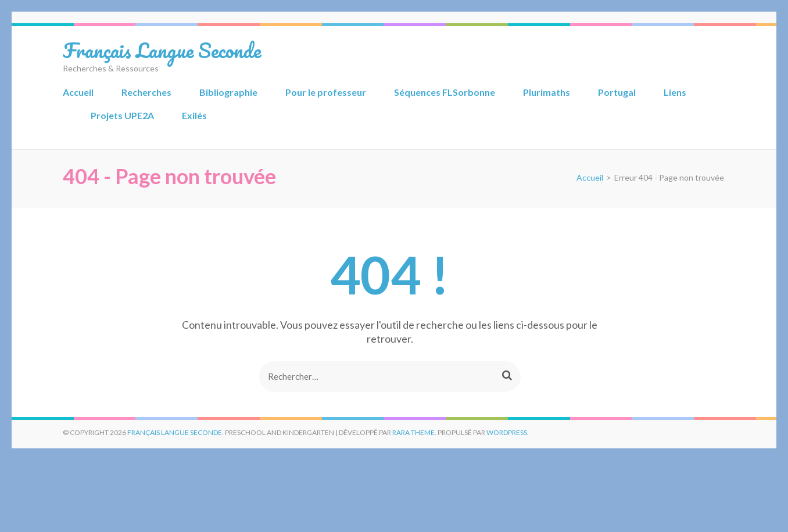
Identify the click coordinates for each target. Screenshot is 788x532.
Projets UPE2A (122, 115)
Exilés (194, 115)
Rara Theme (413, 432)
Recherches (146, 92)
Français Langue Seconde (162, 50)
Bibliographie (228, 92)
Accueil (78, 92)
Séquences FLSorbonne (445, 92)
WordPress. (508, 432)
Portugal (617, 92)
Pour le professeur (326, 92)
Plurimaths (547, 92)
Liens (675, 92)
